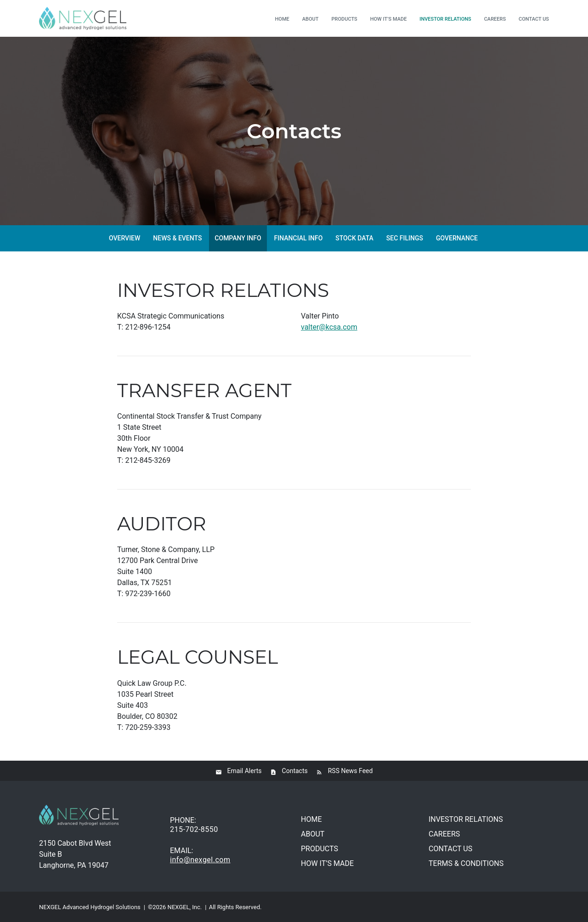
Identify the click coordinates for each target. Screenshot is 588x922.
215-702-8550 (194, 829)
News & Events (177, 238)
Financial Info (299, 238)
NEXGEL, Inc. (185, 907)
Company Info (238, 238)
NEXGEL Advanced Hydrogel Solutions (90, 907)
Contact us (534, 19)
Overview (124, 238)
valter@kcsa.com (329, 327)
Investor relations (445, 19)
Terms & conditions (466, 863)
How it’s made (389, 19)
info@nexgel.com (200, 860)
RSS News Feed (351, 771)
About (311, 19)
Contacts (295, 771)
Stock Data (354, 238)
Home (282, 19)
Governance (457, 238)
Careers (495, 19)
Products (345, 19)
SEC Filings (405, 238)
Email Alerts (245, 771)
